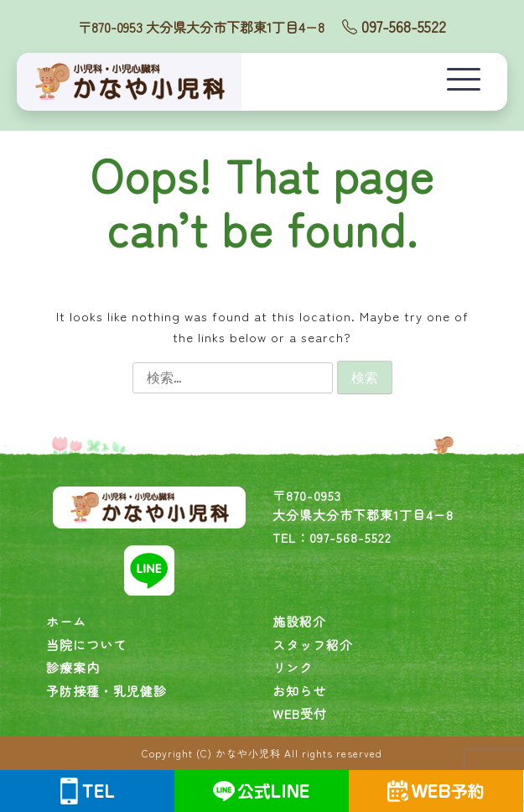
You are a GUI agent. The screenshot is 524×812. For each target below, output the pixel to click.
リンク (293, 667)
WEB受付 (300, 713)
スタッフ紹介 (313, 645)
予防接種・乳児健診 (106, 691)
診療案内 (73, 667)
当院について (86, 645)
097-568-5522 (394, 26)
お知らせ (299, 691)
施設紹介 (299, 621)
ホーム (66, 621)
